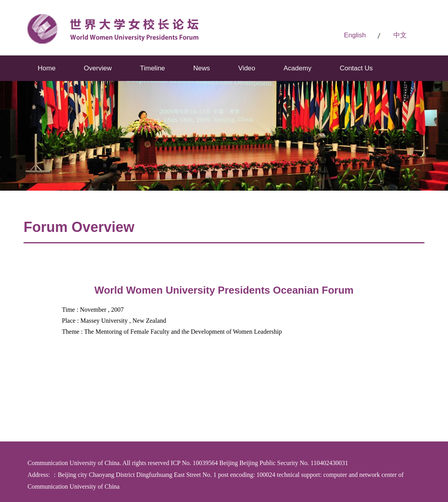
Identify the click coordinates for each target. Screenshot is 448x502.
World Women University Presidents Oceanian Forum (224, 290)
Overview (98, 68)
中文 (400, 35)
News (202, 68)
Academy (298, 68)
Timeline (152, 68)
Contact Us (356, 68)
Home (47, 68)
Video (247, 68)
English (355, 35)
